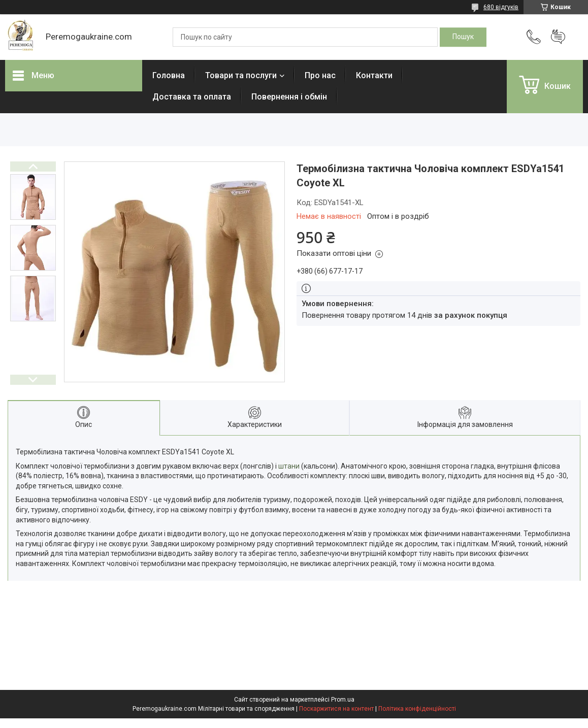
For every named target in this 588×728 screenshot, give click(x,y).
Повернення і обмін (289, 97)
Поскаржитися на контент (336, 709)
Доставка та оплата (192, 97)
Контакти (374, 75)
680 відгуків (501, 7)
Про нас (320, 75)
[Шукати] (463, 37)
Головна (169, 75)
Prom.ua (343, 700)
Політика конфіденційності (417, 709)
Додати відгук (558, 37)
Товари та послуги (241, 75)
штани (289, 466)
